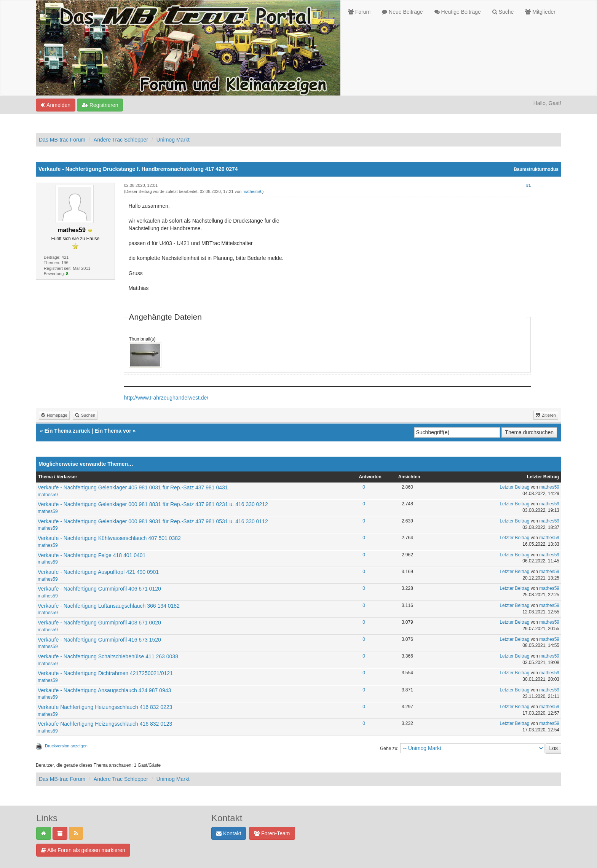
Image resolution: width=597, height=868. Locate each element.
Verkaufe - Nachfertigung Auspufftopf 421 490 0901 (98, 572)
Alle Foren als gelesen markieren (83, 850)
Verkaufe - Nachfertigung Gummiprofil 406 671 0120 (99, 589)
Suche (503, 12)
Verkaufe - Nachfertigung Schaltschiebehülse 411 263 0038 (108, 656)
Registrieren (100, 105)
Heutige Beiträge (458, 12)
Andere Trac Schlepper (121, 140)
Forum (359, 12)
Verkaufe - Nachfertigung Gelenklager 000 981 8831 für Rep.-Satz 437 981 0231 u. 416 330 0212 (153, 504)
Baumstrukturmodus (536, 169)
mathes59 (252, 191)
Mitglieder (540, 12)
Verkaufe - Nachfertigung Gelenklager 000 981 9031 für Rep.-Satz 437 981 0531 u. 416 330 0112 (153, 521)
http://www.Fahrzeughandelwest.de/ (166, 398)
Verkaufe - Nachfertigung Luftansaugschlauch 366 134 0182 (109, 606)
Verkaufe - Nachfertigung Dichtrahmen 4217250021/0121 (105, 673)
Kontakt (229, 833)
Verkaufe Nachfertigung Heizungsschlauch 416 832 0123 (105, 724)
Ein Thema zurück (67, 431)
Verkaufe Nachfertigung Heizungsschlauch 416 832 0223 (105, 707)
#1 (528, 185)
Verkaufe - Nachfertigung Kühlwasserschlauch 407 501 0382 (109, 538)
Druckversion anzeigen (66, 746)
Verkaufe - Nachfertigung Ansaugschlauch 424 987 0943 (104, 690)
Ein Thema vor (113, 431)
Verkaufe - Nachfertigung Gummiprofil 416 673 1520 (99, 640)
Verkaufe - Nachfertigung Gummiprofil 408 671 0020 (99, 623)
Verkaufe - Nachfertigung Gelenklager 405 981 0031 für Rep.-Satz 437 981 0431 (133, 487)
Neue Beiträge (402, 12)
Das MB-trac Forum (62, 140)
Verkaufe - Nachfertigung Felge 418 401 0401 (92, 555)
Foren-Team (272, 833)
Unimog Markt (173, 140)
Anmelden (56, 105)
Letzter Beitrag (514, 487)
